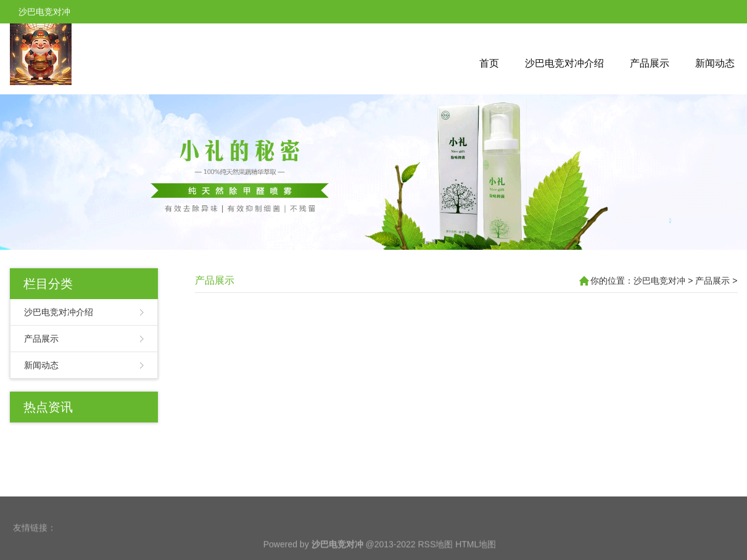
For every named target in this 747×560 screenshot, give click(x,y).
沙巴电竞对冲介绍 (564, 63)
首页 (489, 63)
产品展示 (650, 63)
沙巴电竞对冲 (659, 281)
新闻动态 (715, 63)
